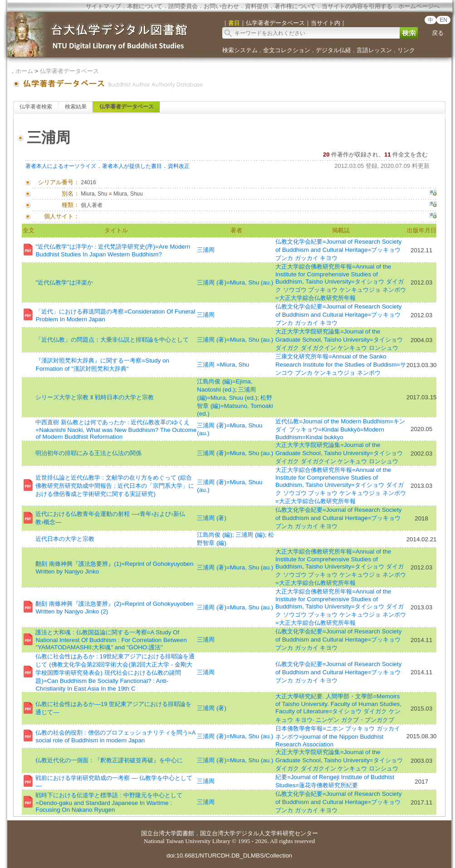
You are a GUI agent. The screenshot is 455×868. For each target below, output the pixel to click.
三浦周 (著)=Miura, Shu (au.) (235, 282)
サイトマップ (103, 6)
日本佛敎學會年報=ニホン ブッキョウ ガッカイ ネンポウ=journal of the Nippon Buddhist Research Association (338, 736)
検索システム (240, 50)
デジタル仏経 (333, 50)
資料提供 (257, 6)
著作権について (295, 6)
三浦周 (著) (212, 518)
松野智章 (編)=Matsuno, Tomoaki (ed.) (235, 406)
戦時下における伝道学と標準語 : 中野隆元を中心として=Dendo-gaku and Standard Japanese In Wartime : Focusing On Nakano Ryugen (109, 802)
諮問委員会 (183, 6)
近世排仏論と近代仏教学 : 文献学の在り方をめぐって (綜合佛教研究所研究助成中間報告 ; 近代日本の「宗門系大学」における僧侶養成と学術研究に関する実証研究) (115, 486)
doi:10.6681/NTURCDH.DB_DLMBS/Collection (229, 856)
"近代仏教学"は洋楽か (64, 282)
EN (443, 20)
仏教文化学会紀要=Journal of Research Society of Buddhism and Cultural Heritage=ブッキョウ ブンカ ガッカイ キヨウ (338, 250)
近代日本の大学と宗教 (65, 539)
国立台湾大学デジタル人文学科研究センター (259, 833)
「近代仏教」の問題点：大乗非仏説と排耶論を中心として (112, 340)
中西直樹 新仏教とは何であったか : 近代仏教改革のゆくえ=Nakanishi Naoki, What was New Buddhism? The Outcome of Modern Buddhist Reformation (116, 429)
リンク (406, 50)
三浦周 (206, 250)
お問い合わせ (221, 6)
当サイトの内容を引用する (357, 6)
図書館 (185, 833)
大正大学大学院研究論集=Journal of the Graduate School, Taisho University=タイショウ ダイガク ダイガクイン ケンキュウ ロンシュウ (339, 340)
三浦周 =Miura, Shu (223, 365)
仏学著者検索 (36, 107)
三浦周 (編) (250, 535)
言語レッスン (374, 50)
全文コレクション (287, 50)
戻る (438, 33)
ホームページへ (419, 6)
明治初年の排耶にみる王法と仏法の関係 (88, 453)
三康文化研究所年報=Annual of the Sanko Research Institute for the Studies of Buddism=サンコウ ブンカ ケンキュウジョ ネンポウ (341, 365)
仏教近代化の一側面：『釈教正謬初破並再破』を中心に (109, 760)
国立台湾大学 (159, 833)
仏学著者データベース (69, 71)
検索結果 (76, 107)
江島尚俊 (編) (215, 535)
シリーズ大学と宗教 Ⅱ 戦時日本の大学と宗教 (94, 397)
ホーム (24, 71)
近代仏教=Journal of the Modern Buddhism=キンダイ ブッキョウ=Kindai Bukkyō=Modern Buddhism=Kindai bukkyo (340, 429)
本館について (145, 6)
